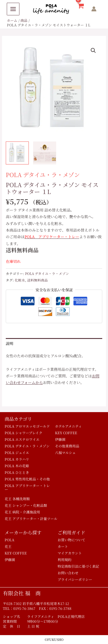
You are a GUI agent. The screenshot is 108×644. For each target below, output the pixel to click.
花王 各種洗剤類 (17, 499)
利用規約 (65, 559)
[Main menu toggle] (13, 9)
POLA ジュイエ (17, 452)
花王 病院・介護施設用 (22, 512)
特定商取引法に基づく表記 (78, 566)
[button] (93, 51)
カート (63, 546)
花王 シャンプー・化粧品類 (26, 505)
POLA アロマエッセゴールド (27, 426)
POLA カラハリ (17, 459)
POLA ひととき (17, 472)
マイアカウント (70, 553)
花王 (8, 546)
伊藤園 (60, 439)
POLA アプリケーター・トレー (27, 487)
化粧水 (20, 280)
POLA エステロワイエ (22, 439)
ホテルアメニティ (68, 426)
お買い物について (71, 540)
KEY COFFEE (66, 433)
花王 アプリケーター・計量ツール (31, 518)
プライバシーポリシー (75, 579)
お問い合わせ (68, 573)
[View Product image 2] (45, 153)
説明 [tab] (10, 343)
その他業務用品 (67, 446)
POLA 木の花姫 (17, 466)
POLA (10, 540)
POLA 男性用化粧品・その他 (27, 479)
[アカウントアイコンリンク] (94, 9)
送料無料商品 (37, 280)
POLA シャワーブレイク (23, 433)
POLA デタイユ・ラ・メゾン (43, 175)
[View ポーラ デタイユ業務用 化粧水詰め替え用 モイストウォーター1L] (17, 153)
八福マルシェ (65, 452)
